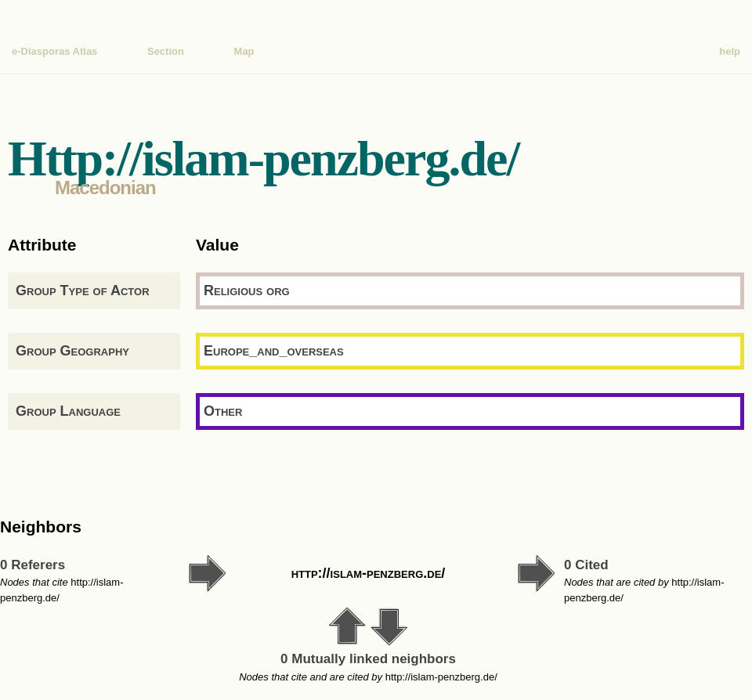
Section (166, 51)
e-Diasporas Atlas (54, 51)
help (730, 51)
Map (244, 51)
